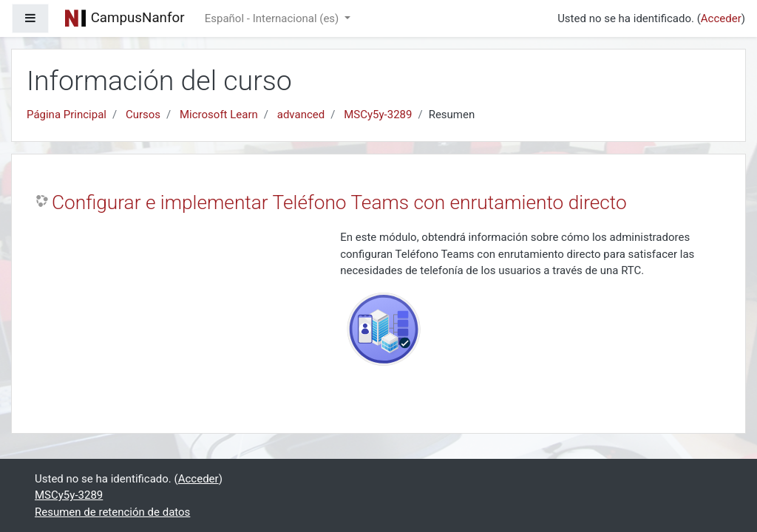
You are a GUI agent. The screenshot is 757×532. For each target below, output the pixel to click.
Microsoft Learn (219, 115)
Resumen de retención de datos (112, 512)
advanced (301, 115)
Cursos (143, 115)
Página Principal (67, 115)
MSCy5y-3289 (378, 115)
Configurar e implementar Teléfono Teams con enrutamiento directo (339, 202)
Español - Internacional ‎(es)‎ (273, 18)
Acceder (721, 18)
